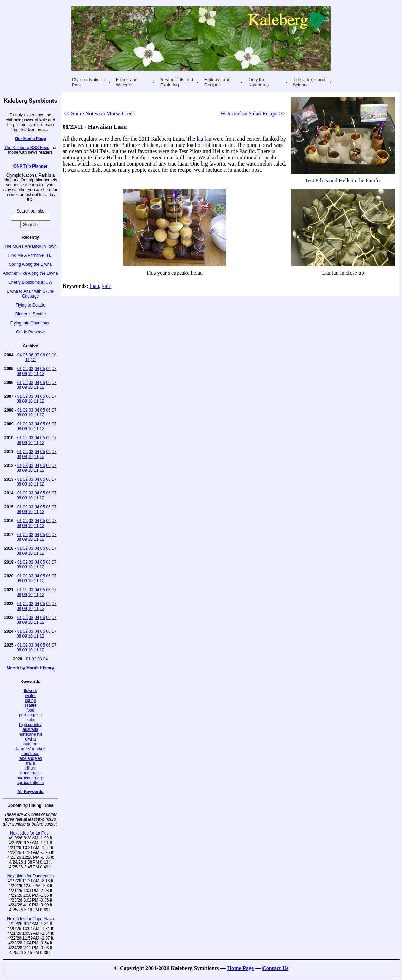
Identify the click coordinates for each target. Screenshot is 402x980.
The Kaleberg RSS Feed (27, 148)
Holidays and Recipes (217, 82)
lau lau (204, 139)
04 (20, 355)
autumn (30, 744)
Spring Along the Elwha (30, 264)
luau (95, 286)
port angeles (30, 715)
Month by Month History (30, 668)
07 (37, 355)
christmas (30, 754)
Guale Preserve (30, 332)
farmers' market (31, 749)
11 (27, 360)
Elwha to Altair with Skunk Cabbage (30, 294)
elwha (30, 739)
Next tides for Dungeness (31, 876)
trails (30, 763)
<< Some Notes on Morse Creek (99, 114)
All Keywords (30, 792)
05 (25, 355)
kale (30, 720)
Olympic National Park (89, 82)
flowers (30, 691)
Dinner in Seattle (31, 314)
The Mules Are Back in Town (30, 246)
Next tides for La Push (30, 833)
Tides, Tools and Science (309, 82)
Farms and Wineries (127, 82)
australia (30, 729)
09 (48, 355)
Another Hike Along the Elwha (31, 273)
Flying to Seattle (30, 305)
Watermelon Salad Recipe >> (253, 114)
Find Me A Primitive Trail (31, 255)
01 (20, 369)
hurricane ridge (30, 778)
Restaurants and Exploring (177, 82)
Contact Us (275, 968)
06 (31, 355)
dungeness (31, 773)
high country (30, 725)
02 (25, 369)
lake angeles (30, 758)
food (30, 710)
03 (31, 369)
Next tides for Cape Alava (30, 919)
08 (43, 355)
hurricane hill (30, 734)
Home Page (240, 968)
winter (30, 696)
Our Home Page (30, 139)
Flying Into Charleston (31, 323)
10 (54, 355)
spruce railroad (30, 783)
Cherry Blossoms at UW (30, 282)
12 (33, 360)
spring (31, 700)
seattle (30, 705)
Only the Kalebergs (259, 82)
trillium (31, 768)
